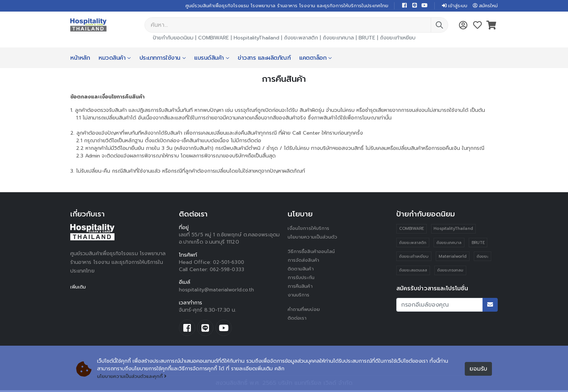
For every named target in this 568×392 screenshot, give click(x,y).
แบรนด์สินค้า (209, 59)
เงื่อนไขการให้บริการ (309, 229)
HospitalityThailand (256, 39)
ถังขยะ (483, 258)
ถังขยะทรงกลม (450, 272)
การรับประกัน (302, 278)
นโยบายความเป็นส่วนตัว (314, 238)
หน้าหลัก (80, 59)
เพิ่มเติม (79, 288)
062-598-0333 (228, 270)
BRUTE (367, 39)
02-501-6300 (230, 263)
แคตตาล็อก (313, 59)
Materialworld (453, 258)
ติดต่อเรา (298, 319)
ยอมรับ (478, 369)
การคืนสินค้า (301, 287)
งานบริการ (299, 296)
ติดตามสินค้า (302, 269)
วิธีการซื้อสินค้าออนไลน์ (313, 252)
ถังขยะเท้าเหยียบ (398, 39)
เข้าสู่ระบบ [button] (452, 6)
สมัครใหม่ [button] (484, 6)
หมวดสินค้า (112, 59)
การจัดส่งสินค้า (304, 261)
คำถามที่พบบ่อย (305, 310)
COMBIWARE (214, 39)
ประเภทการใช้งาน (160, 59)
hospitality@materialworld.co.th (217, 290)
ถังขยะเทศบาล (338, 39)
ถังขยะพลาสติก (301, 39)
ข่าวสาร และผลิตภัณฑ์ (264, 59)
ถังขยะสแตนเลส (413, 272)
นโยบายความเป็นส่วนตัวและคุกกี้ (134, 377)
